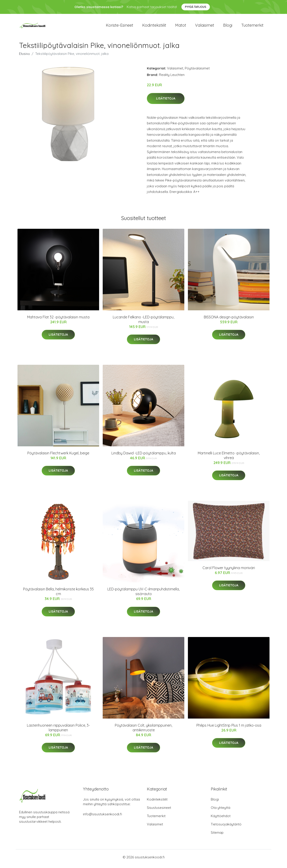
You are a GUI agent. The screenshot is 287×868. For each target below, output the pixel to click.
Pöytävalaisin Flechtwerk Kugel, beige (58, 456)
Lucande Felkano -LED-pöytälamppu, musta (143, 323)
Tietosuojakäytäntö (226, 827)
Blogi (228, 27)
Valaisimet (205, 27)
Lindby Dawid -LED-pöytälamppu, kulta (144, 456)
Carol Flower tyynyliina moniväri (229, 571)
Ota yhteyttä (221, 811)
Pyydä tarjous (196, 7)
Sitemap (217, 836)
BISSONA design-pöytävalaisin (229, 320)
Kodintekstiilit (154, 27)
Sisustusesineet (159, 811)
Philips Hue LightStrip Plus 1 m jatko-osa (229, 728)
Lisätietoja (166, 101)
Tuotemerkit (252, 27)
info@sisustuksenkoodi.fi (102, 817)
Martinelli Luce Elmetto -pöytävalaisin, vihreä (229, 459)
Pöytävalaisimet (197, 71)
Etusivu (24, 57)
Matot (181, 27)
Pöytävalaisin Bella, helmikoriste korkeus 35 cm (58, 595)
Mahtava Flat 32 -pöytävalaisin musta (58, 320)
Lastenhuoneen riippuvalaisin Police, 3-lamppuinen (58, 731)
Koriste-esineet (120, 27)
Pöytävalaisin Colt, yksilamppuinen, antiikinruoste (143, 731)
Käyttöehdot (221, 819)
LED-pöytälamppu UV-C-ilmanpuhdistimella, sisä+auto (143, 595)
